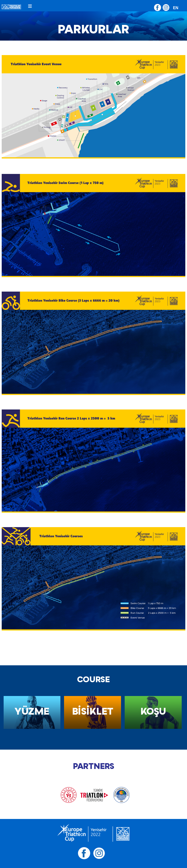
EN (176, 8)
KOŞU (153, 711)
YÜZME (32, 711)
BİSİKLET (93, 711)
